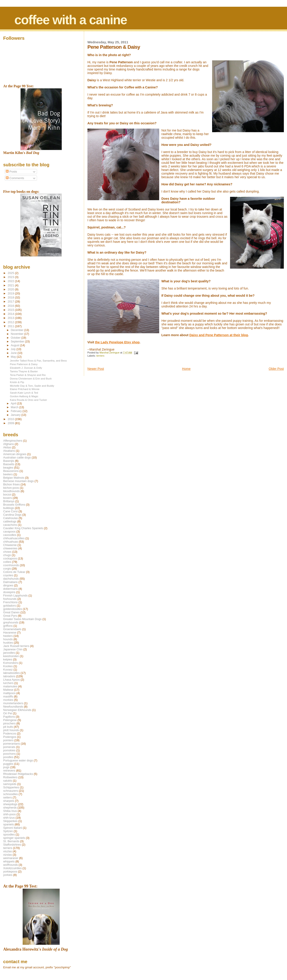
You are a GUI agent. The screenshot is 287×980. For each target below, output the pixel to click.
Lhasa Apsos (11, 680)
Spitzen (8, 831)
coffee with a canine (71, 20)
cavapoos (9, 532)
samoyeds (10, 784)
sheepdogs (10, 804)
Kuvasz (8, 670)
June (14, 353)
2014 (11, 314)
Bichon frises (11, 484)
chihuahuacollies (14, 538)
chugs (7, 555)
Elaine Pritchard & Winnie (25, 389)
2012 (11, 322)
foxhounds (10, 599)
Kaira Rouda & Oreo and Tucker (28, 400)
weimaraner (11, 858)
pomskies (9, 750)
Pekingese (10, 720)
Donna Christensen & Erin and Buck (31, 378)
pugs (6, 767)
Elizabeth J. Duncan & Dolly (26, 368)
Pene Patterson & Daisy (24, 364)
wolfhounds (10, 865)
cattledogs (10, 521)
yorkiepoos (10, 871)
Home (186, 369)
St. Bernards (11, 841)
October (16, 338)
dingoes (8, 585)
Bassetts (9, 464)
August (15, 345)
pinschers (9, 723)
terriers (100, 356)
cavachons (10, 525)
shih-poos (9, 814)
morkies (8, 700)
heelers (8, 636)
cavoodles (10, 535)
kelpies (8, 659)
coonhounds (11, 565)
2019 (11, 293)
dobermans (10, 589)
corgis (7, 569)
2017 (11, 301)
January (16, 415)
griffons (8, 626)
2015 (11, 310)
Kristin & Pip (17, 382)
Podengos (10, 737)
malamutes (10, 686)
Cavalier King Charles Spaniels (23, 528)
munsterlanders (13, 703)
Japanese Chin (13, 649)
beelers (8, 474)
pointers (8, 740)
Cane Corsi (10, 511)
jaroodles (9, 653)
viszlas (8, 851)
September (18, 342)
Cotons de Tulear (14, 572)
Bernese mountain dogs (18, 481)
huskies (8, 643)
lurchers (8, 683)
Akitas (7, 447)
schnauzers (11, 791)
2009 (11, 423)
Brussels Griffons (14, 505)
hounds (8, 639)
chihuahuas (11, 542)
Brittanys (9, 501)
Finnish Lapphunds (15, 595)
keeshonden (11, 656)
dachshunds (11, 579)
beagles (8, 468)
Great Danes (11, 612)
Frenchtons (10, 602)
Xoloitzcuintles (12, 868)
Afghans (8, 444)
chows (7, 552)
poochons (9, 754)
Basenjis (9, 461)
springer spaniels (14, 838)
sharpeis (9, 801)
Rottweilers (10, 777)
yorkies (8, 875)
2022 (11, 281)
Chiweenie (10, 545)
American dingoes (15, 454)
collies (7, 562)
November (17, 334)
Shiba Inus (10, 811)
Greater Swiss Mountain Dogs (22, 619)
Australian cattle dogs (17, 457)
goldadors (10, 606)
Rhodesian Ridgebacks (18, 774)
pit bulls (8, 727)
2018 (11, 297)
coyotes (8, 575)
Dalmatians (10, 582)
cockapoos (10, 558)
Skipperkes (10, 821)
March (15, 407)
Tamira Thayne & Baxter (24, 371)
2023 (11, 277)
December (17, 330)
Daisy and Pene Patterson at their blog (219, 335)
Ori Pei (8, 713)
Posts (11, 172)
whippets (9, 861)
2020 (11, 289)
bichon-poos (11, 488)
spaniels (8, 824)
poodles (8, 757)
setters (8, 797)
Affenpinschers (13, 441)
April (14, 403)
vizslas (8, 855)
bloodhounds (11, 491)
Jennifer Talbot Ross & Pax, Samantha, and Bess (38, 361)
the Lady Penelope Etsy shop (117, 342)
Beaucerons (11, 471)
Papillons (9, 717)
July (14, 349)
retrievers (9, 771)
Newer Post (96, 369)
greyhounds (11, 622)
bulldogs (9, 508)
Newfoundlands (13, 707)
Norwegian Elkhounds (17, 710)
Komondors (11, 663)
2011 (11, 326)
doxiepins (9, 592)
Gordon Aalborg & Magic (24, 396)
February (17, 411)
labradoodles (11, 673)
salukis (8, 781)
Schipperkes (11, 787)
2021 (11, 285)
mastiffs (8, 696)
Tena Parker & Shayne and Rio (28, 375)
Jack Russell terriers (16, 646)
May (14, 357)
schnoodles (10, 794)
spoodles (9, 834)
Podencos (10, 733)
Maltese (8, 690)
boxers (8, 498)
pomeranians (12, 744)
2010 (11, 419)
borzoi (7, 494)
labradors (9, 676)
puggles (8, 764)
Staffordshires (12, 845)
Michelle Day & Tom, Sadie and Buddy (32, 386)
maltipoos (9, 693)
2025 (11, 273)
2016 (11, 306)
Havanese (10, 633)
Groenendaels (12, 629)
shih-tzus (9, 818)
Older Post (276, 369)
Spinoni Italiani (13, 828)
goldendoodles (13, 609)
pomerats (9, 747)
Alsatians (9, 451)
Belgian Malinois (14, 478)
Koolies (8, 666)
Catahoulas (10, 518)
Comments (15, 178)
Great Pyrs (10, 616)
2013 (11, 318)
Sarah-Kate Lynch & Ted (24, 393)
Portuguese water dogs (18, 760)
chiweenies (10, 548)
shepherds (10, 808)
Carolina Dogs (12, 515)
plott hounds (11, 730)
